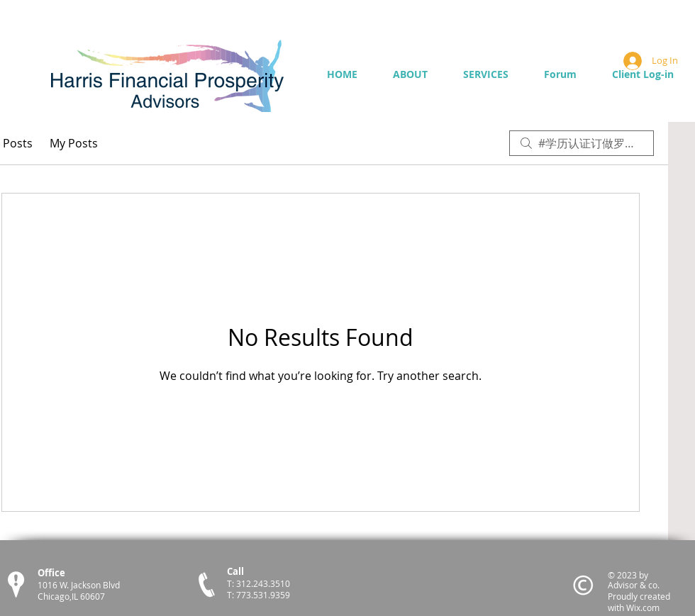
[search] (582, 143)
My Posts (74, 143)
